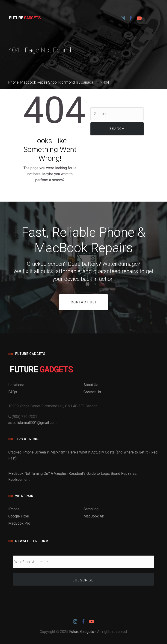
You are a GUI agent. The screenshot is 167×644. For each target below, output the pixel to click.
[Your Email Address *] (83, 562)
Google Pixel (19, 516)
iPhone (14, 509)
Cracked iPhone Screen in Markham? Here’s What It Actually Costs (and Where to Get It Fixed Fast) (83, 455)
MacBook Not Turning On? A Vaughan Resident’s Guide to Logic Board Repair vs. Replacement (73, 476)
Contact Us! (83, 302)
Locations (16, 385)
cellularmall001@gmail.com (34, 423)
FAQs (13, 392)
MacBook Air (94, 516)
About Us (91, 385)
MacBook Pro (19, 523)
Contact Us (92, 392)
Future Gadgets (82, 632)
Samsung (91, 509)
